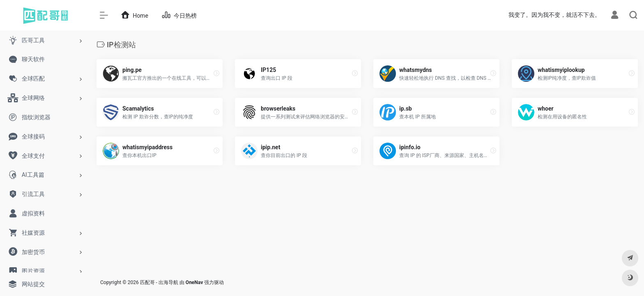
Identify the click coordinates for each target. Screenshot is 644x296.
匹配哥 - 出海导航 (159, 282)
